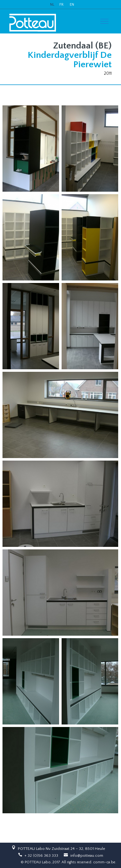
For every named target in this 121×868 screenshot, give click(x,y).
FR (61, 5)
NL (52, 5)
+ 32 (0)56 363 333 (41, 855)
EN (72, 5)
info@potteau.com (87, 855)
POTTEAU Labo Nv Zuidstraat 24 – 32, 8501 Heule (61, 849)
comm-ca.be (104, 862)
